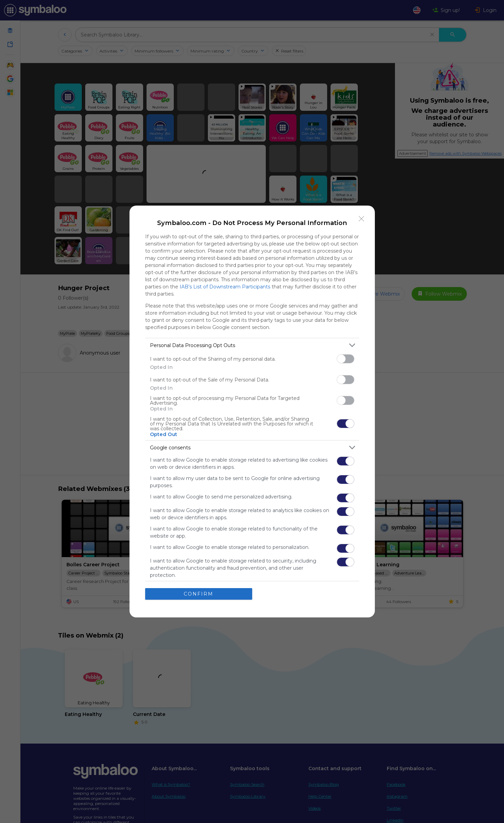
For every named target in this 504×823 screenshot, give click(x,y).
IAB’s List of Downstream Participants (225, 287)
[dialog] (252, 411)
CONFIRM (198, 594)
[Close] (362, 219)
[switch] (346, 359)
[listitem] (252, 345)
